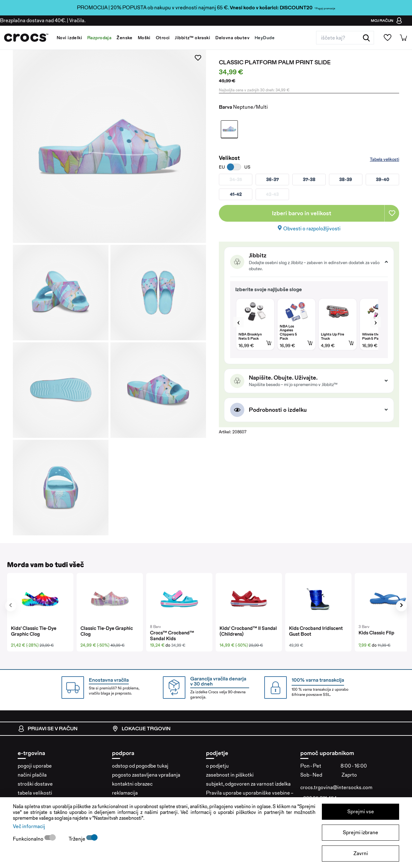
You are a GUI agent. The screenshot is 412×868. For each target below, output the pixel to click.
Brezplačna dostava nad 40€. (33, 20)
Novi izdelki (69, 38)
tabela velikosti (35, 793)
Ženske (125, 38)
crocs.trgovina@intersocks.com (336, 787)
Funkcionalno (29, 839)
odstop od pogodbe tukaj (140, 766)
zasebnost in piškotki (230, 775)
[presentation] (11, 606)
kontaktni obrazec (132, 784)
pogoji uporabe (35, 766)
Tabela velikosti (384, 159)
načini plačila (32, 775)
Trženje (77, 839)
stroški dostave (35, 784)
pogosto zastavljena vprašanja (146, 775)
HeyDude (265, 38)
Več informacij (29, 826)
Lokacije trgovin (141, 729)
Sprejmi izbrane (360, 832)
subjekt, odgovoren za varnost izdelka (248, 784)
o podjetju (217, 766)
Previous (239, 322)
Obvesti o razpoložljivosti (312, 229)
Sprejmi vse (361, 812)
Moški (144, 38)
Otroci (163, 38)
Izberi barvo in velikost (302, 213)
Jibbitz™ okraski (192, 38)
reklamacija (125, 793)
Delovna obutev (232, 38)
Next (376, 322)
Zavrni (361, 853)
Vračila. (77, 20)
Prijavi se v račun (48, 729)
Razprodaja (99, 38)
